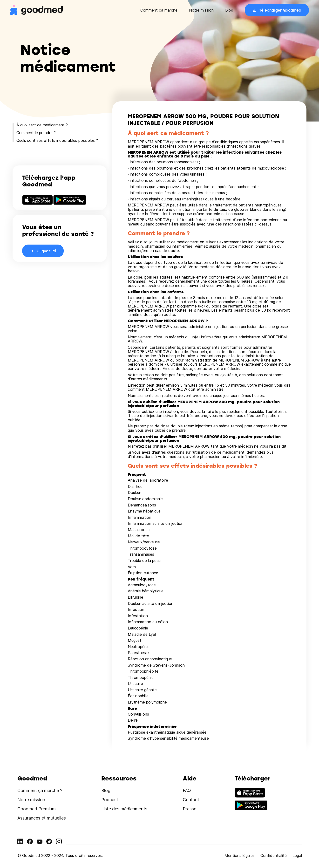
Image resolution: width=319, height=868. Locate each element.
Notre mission (201, 10)
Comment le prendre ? (36, 133)
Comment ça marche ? (40, 790)
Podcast (110, 800)
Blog (229, 10)
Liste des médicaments (124, 809)
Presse (190, 809)
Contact (191, 800)
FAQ (187, 790)
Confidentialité (274, 855)
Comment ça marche (159, 10)
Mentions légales (240, 855)
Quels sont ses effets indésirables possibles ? (57, 140)
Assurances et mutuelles (42, 818)
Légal (297, 855)
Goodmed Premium (37, 809)
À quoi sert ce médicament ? (42, 125)
